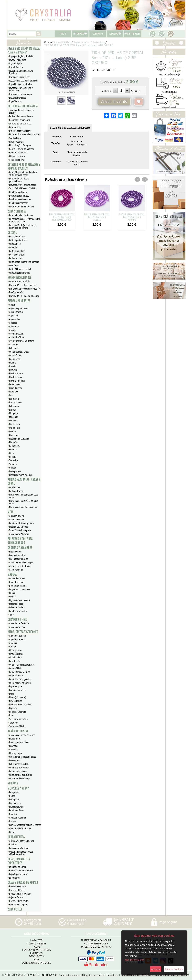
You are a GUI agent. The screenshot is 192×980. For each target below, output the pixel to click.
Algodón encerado (17, 636)
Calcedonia (14, 348)
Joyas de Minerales (17, 60)
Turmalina (14, 460)
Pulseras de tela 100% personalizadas (19, 180)
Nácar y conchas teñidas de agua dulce (24, 502)
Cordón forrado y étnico (20, 672)
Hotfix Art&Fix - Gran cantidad (23, 285)
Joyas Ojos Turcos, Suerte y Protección (21, 89)
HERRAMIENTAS (16, 837)
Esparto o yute (16, 686)
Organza (13, 708)
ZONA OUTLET (15, 909)
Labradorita (14, 406)
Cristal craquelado (17, 251)
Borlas (12, 796)
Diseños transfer (16, 292)
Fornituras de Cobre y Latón (21, 523)
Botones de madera (18, 586)
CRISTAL (12, 233)
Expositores (14, 878)
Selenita (13, 464)
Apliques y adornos (18, 818)
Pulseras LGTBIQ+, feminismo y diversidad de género (23, 226)
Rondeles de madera (18, 611)
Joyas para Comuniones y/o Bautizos (21, 72)
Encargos (36, 953)
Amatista (13, 323)
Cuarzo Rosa (15, 359)
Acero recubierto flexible (20, 566)
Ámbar (12, 305)
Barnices (13, 844)
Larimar (12, 410)
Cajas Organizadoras (18, 874)
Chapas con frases (17, 156)
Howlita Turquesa (17, 381)
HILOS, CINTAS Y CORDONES (23, 632)
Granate (13, 366)
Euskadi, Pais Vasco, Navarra (21, 116)
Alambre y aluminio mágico (21, 562)
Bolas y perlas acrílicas (19, 742)
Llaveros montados (18, 98)
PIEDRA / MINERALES (19, 301)
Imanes (12, 821)
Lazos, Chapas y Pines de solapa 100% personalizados (23, 174)
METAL (11, 512)
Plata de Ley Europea (19, 527)
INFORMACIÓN (80, 34)
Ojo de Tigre (15, 428)
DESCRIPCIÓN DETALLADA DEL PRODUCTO (70, 128)
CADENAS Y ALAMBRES (20, 548)
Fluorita (13, 362)
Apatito (12, 330)
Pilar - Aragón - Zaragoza (20, 145)
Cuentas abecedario (18, 771)
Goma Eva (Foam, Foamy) (20, 828)
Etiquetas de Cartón (18, 867)
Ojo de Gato (14, 424)
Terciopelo (14, 723)
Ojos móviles (15, 803)
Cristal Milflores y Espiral (20, 269)
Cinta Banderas (16, 657)
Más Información (135, 960)
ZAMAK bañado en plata (20, 530)
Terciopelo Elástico (18, 726)
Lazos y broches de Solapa (21, 215)
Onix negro (14, 435)
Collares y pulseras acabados (22, 665)
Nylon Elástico (16, 701)
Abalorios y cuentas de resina (22, 735)
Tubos (12, 615)
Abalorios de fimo (17, 627)
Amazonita (14, 326)
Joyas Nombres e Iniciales (21, 84)
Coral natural (15, 487)
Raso (11, 715)
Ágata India (14, 315)
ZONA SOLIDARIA (17, 211)
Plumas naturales (17, 807)
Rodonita (13, 449)
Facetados (14, 746)
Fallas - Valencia (16, 142)
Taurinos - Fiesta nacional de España (22, 111)
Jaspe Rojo (14, 391)
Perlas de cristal (16, 258)
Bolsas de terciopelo (18, 904)
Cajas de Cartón (16, 897)
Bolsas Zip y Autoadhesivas (21, 870)
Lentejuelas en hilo (18, 690)
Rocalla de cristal (17, 255)
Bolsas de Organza (17, 886)
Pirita (11, 453)
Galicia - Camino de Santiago (22, 149)
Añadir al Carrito (114, 102)
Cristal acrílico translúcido (21, 775)
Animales (13, 749)
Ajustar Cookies (174, 969)
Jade (11, 395)
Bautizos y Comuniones (19, 120)
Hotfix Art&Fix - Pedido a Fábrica (24, 296)
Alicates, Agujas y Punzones (21, 841)
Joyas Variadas (15, 101)
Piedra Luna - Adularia (19, 439)
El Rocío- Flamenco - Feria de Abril (25, 134)
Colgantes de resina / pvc (20, 778)
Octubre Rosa (15, 127)
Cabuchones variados (18, 764)
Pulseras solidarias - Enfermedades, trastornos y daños (25, 220)
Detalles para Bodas (18, 192)
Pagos (36, 947)
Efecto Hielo (15, 738)
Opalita (12, 431)
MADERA (12, 575)
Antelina (13, 643)
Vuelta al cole (15, 138)
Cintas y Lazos (15, 650)
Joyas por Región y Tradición (22, 56)
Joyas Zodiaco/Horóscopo (20, 94)
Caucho (12, 646)
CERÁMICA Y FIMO (17, 619)
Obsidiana (14, 420)
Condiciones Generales (36, 963)
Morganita (14, 413)
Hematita (13, 370)
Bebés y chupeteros (18, 152)
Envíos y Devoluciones (36, 950)
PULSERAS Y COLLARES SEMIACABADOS (20, 541)
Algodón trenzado (17, 639)
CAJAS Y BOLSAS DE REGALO (23, 883)
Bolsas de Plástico (17, 890)
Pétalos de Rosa (16, 810)
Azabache (14, 344)
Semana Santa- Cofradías (20, 123)
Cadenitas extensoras (19, 559)
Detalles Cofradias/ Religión (21, 206)
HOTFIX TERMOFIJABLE (19, 278)
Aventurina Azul (16, 334)
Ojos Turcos (14, 265)
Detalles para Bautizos (19, 196)
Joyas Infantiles (16, 67)
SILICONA (13, 783)
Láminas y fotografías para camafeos (25, 825)
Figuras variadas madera (20, 600)
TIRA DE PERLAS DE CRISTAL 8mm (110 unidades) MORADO (132, 217)
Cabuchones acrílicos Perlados (23, 757)
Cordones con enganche (20, 679)
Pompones (14, 792)
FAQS (36, 960)
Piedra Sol (14, 442)
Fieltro (12, 832)
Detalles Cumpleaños (19, 203)
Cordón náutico (16, 675)
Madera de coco (16, 604)
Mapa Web (36, 940)
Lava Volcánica (16, 402)
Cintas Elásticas (16, 654)
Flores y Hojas (15, 753)
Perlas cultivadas (17, 491)
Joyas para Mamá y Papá (20, 77)
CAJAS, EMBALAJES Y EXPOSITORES (19, 861)
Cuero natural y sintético (20, 683)
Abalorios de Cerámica (19, 623)
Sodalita (13, 457)
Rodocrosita (14, 446)
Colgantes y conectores (20, 589)
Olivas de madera (17, 607)
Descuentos (36, 957)
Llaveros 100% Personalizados (23, 185)
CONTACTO (98, 34)
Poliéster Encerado (18, 712)
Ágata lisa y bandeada (19, 308)
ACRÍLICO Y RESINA (18, 731)
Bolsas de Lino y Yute (19, 901)
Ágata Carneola (16, 312)
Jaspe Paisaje (15, 384)
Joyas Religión (15, 63)
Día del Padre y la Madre (20, 131)
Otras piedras (15, 471)
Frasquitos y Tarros (17, 236)
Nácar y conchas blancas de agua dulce (24, 496)
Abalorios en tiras (17, 160)
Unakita (12, 468)
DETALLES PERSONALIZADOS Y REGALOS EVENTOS (24, 167)
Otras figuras (15, 760)
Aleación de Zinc (17, 516)
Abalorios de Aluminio (19, 534)
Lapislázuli (14, 399)
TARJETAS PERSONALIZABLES (23, 188)
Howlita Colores (16, 377)
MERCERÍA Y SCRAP (18, 788)
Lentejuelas (14, 799)
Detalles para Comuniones (21, 199)
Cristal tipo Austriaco (18, 240)
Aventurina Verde (17, 337)
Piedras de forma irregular (21, 475)
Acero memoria (16, 570)
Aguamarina (14, 319)
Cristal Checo (15, 244)
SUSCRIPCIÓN (115, 34)
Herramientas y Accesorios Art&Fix (25, 289)
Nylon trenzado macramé (20, 704)
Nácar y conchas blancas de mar (23, 507)
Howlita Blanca (16, 373)
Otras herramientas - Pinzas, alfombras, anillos (21, 853)
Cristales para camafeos (19, 273)
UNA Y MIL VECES (132, 34)
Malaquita (14, 417)
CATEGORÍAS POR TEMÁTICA (23, 106)
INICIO (63, 34)
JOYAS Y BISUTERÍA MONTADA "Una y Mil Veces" (24, 50)
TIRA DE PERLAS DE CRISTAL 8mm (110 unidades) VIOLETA (97, 217)
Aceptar (156, 969)
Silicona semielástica (18, 719)
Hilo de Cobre (15, 551)
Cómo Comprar (36, 944)
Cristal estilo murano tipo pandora (24, 262)
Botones (13, 814)
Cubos (12, 593)
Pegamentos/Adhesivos (20, 848)
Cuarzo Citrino (15, 355)
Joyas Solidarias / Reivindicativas (23, 81)
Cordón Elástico (16, 668)
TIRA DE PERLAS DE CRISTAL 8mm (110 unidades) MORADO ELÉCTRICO (62, 217)
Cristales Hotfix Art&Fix (20, 281)
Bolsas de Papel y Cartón (20, 894)
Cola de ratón (15, 661)
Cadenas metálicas (17, 555)
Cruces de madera (17, 578)
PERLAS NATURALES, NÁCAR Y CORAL (24, 482)
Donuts (12, 596)
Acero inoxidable (17, 519)
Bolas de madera (17, 582)
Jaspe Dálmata (15, 388)
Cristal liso (14, 247)
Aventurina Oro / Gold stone (22, 341)
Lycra (11, 694)
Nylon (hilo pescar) (18, 697)
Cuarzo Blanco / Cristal (19, 352)
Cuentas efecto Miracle (19, 767)
